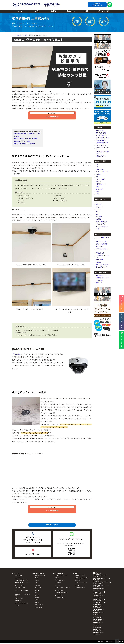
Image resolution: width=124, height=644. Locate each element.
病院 (97, 164)
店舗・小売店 (38, 585)
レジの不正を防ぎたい (102, 135)
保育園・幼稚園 (100, 169)
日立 (97, 214)
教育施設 (37, 598)
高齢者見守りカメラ (101, 267)
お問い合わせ (97, 5)
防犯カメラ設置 (18, 575)
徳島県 (26, 35)
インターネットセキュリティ (21, 603)
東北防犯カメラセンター (98, 623)
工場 (97, 167)
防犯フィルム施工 (19, 598)
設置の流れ (78, 580)
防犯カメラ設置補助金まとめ (62, 593)
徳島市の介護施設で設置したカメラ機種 (25, 139)
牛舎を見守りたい (101, 156)
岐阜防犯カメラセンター (98, 613)
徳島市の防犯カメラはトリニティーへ (25, 144)
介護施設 (98, 174)
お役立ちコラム (70, 11)
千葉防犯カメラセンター (99, 596)
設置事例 (54, 11)
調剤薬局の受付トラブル (102, 138)
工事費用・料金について (102, 278)
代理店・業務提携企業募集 (81, 578)
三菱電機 (98, 219)
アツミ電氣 (99, 217)
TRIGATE (98, 205)
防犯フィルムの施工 (101, 242)
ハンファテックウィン (102, 226)
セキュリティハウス (101, 222)
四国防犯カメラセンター (98, 626)
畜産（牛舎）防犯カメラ (102, 265)
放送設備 (98, 262)
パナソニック (99, 207)
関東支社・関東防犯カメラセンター (102, 578)
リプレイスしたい (101, 145)
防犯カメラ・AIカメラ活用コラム (63, 588)
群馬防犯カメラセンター (99, 599)
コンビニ (37, 590)
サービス (20, 11)
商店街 (97, 191)
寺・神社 (98, 182)
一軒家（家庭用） (39, 607)
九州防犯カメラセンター (98, 633)
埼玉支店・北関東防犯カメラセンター (102, 582)
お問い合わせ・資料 (104, 11)
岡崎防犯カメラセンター (98, 619)
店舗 (97, 177)
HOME (14, 35)
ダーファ (98, 229)
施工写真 (16, 136)
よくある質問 (99, 280)
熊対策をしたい (100, 130)
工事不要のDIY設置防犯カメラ (22, 580)
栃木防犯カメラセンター (99, 603)
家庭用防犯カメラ (101, 184)
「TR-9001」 (17, 354)
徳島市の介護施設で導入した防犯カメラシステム (28, 134)
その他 (97, 194)
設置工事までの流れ (101, 275)
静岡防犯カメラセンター (98, 606)
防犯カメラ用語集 (59, 590)
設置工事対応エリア (60, 598)
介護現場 (37, 595)
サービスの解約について (81, 583)
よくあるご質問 (59, 595)
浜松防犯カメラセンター (98, 609)
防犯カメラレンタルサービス (62, 575)
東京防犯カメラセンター (99, 592)
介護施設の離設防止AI (102, 143)
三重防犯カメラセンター (98, 616)
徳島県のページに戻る (52, 525)
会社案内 (87, 11)
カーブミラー (99, 246)
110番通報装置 (100, 253)
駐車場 (97, 187)
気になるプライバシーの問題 (22, 141)
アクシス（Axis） (101, 224)
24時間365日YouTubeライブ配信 (22, 583)
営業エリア (99, 283)
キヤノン (98, 210)
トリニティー (99, 202)
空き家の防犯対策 (101, 140)
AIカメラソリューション (20, 578)
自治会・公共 (99, 189)
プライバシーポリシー (80, 585)
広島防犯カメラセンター (98, 629)
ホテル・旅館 (38, 588)
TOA (97, 212)
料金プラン (37, 11)
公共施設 (37, 600)
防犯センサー (99, 260)
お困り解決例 (58, 585)
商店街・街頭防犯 (39, 605)
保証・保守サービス (60, 580)
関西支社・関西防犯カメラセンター (101, 585)
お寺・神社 (37, 602)
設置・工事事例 (20, 35)
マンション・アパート (102, 172)
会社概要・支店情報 (80, 575)
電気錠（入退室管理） (102, 244)
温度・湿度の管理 (101, 133)
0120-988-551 (52, 5)
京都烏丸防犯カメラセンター (99, 589)
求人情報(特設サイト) (80, 588)
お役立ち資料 (58, 583)
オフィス (37, 580)
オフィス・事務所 (101, 179)
